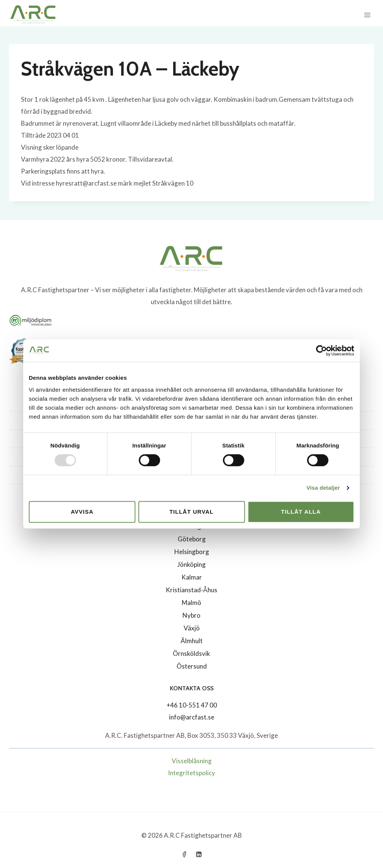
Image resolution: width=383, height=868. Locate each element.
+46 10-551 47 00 (192, 705)
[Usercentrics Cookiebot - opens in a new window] (321, 351)
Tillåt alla (301, 512)
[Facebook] (184, 854)
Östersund (192, 666)
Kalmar (192, 577)
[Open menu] (367, 15)
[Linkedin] (199, 854)
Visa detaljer (323, 488)
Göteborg (192, 539)
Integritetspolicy (191, 773)
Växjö (192, 628)
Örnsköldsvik (191, 653)
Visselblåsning (192, 761)
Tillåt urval (191, 512)
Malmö (191, 603)
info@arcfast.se (192, 717)
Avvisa (82, 512)
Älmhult (192, 641)
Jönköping (191, 564)
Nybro (191, 615)
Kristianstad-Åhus (191, 590)
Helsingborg (192, 552)
